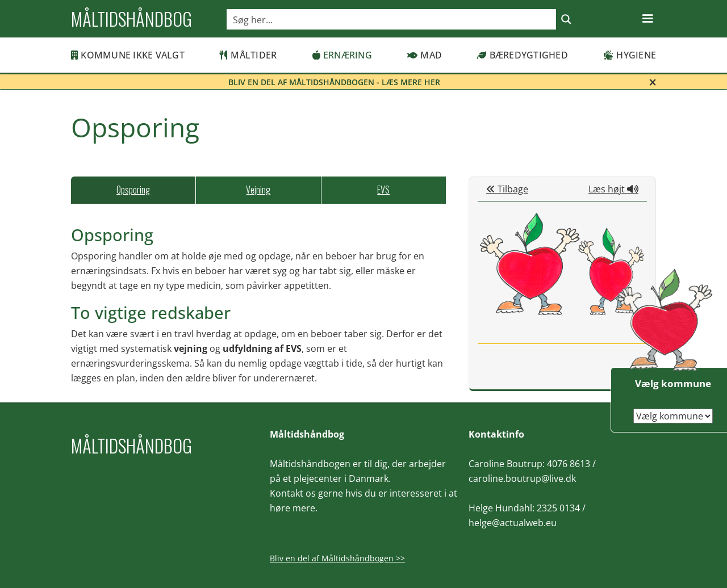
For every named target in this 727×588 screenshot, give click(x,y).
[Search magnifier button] (566, 19)
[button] (647, 19)
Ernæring (342, 55)
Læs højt (613, 189)
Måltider (248, 55)
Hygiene (630, 55)
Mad (425, 55)
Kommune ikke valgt (128, 55)
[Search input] (392, 19)
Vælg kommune (673, 383)
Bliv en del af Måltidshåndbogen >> (337, 558)
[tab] (133, 190)
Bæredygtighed (523, 55)
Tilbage (507, 189)
